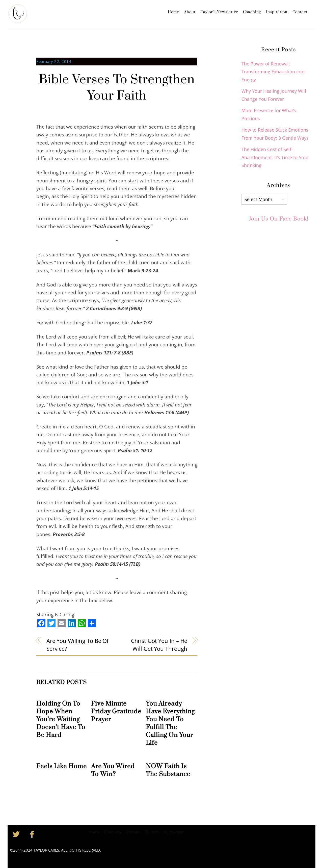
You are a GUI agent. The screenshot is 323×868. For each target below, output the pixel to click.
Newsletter (174, 832)
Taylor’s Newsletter (219, 12)
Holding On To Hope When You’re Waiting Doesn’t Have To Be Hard (61, 719)
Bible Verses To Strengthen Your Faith (117, 88)
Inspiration (277, 12)
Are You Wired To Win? (113, 770)
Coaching (252, 12)
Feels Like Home (62, 766)
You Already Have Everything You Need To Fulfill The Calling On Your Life (170, 723)
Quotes (152, 832)
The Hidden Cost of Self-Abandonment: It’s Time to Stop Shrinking (275, 157)
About (190, 12)
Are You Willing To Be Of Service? (77, 645)
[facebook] (33, 834)
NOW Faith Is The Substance (168, 770)
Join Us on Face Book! (279, 219)
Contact (300, 12)
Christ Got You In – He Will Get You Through (159, 645)
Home (173, 12)
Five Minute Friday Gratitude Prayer (116, 712)
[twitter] (17, 834)
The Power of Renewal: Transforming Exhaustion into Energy (273, 72)
